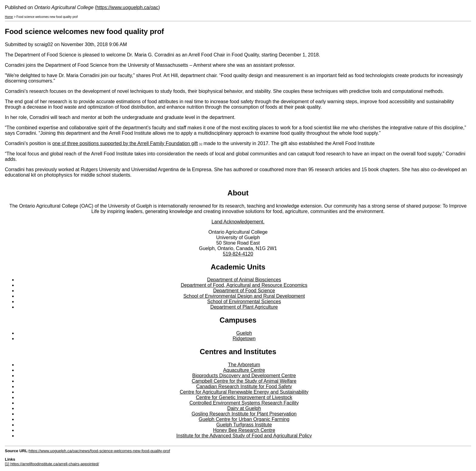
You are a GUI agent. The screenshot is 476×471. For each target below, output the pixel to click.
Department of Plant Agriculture (244, 307)
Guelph (244, 333)
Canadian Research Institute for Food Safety (244, 386)
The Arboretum (244, 365)
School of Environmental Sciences (244, 302)
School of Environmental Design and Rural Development (244, 296)
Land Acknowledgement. (238, 222)
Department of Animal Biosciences (244, 280)
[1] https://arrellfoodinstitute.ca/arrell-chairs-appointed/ (52, 464)
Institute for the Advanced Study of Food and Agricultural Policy (244, 436)
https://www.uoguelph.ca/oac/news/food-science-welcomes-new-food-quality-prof (99, 451)
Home (9, 17)
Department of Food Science (244, 291)
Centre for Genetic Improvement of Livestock (244, 397)
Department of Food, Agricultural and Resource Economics (244, 285)
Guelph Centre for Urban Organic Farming (244, 419)
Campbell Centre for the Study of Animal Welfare (244, 381)
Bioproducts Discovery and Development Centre (244, 376)
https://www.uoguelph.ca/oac (127, 7)
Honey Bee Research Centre (244, 430)
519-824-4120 (238, 254)
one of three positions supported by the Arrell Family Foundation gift (125, 143)
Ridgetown (244, 339)
